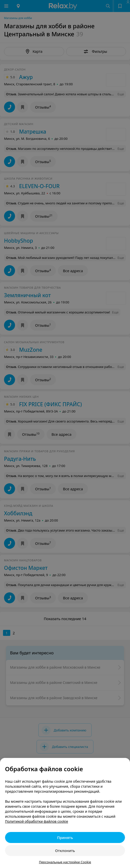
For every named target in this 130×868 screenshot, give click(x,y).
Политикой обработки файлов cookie (37, 821)
